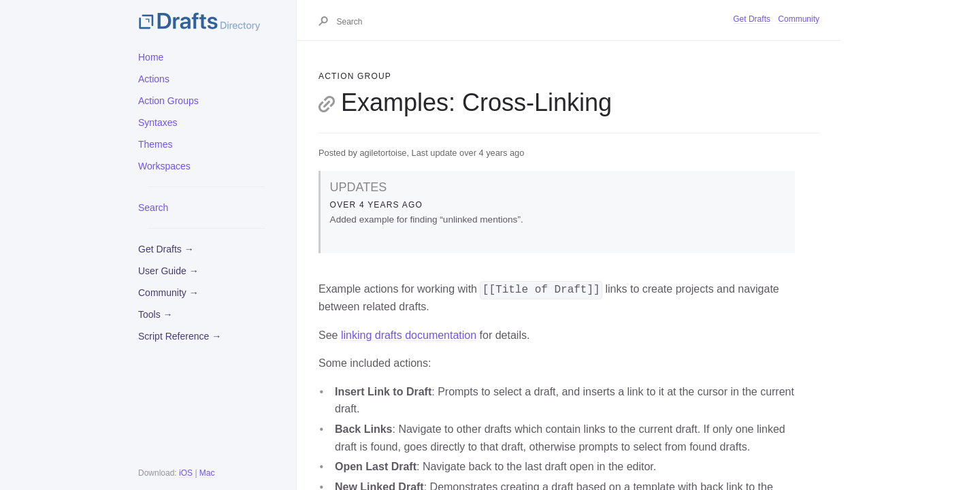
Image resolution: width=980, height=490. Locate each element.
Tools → (156, 314)
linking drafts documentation (409, 335)
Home (151, 57)
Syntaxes (158, 122)
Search (153, 208)
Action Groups (168, 101)
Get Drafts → (166, 249)
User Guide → (168, 271)
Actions (154, 79)
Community (799, 19)
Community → (168, 293)
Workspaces (164, 166)
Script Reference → (180, 336)
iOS (186, 473)
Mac (207, 473)
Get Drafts (752, 19)
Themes (156, 144)
